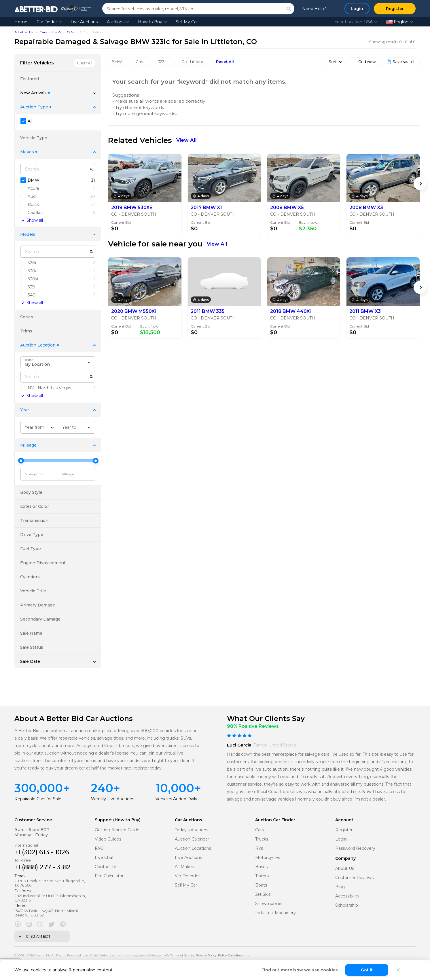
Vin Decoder (187, 876)
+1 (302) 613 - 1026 (42, 852)
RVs (259, 848)
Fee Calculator (109, 876)
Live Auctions (84, 22)
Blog (340, 887)
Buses (261, 867)
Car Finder (47, 22)
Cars (43, 32)
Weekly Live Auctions (113, 799)
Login (341, 839)
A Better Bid (24, 32)
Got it (367, 970)
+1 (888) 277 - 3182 (42, 867)
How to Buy (150, 22)
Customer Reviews (354, 878)
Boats (261, 885)
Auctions (116, 22)
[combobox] (58, 362)
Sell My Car (187, 22)
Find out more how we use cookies (300, 970)
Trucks (262, 839)
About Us (345, 869)
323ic (71, 32)
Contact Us (106, 867)
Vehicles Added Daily (176, 799)
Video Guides (108, 839)
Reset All (225, 62)
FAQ (99, 848)
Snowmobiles (269, 904)
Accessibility (347, 896)
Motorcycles (268, 858)
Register (344, 830)
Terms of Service (182, 955)
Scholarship (347, 905)
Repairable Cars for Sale (38, 799)
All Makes (184, 867)
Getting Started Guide (117, 830)
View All (186, 140)
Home (21, 22)
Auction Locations (193, 848)
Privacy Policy (206, 955)
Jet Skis (263, 894)
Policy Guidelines (231, 955)
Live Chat (104, 858)
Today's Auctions (192, 830)
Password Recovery (355, 848)
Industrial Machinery (275, 913)
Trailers (262, 876)
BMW (57, 32)
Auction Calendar (192, 839)
